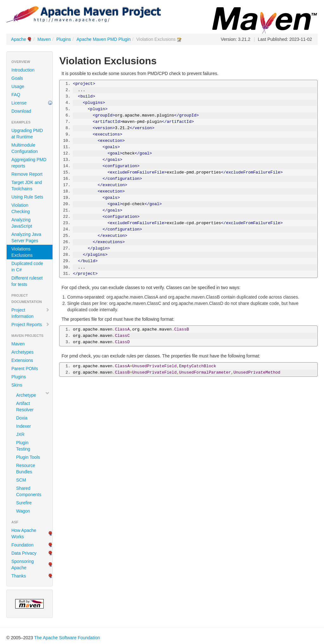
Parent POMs (25, 369)
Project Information (31, 313)
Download (21, 111)
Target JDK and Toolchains (27, 186)
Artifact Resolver (25, 407)
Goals (17, 78)
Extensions (22, 360)
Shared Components (29, 491)
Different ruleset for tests (27, 281)
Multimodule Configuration (25, 148)
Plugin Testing (23, 446)
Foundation (22, 545)
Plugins (64, 39)
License (19, 103)
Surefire (24, 503)
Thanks (19, 576)
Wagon (23, 511)
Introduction (23, 70)
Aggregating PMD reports (29, 163)
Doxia (22, 418)
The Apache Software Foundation (67, 638)
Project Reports (31, 325)
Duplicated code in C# (27, 267)
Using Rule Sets (27, 197)
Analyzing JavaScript (22, 223)
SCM (21, 480)
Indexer (24, 426)
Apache (19, 39)
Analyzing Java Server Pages (26, 237)
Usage (18, 86)
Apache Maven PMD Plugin (104, 39)
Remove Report (27, 174)
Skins (17, 385)
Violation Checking (21, 208)
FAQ (16, 95)
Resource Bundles (26, 469)
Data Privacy (24, 553)
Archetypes (22, 352)
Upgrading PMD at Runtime (27, 134)
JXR (20, 434)
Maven (44, 39)
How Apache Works (24, 534)
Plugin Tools (28, 457)
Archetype (26, 395)
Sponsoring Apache (23, 565)
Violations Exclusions (22, 252)
